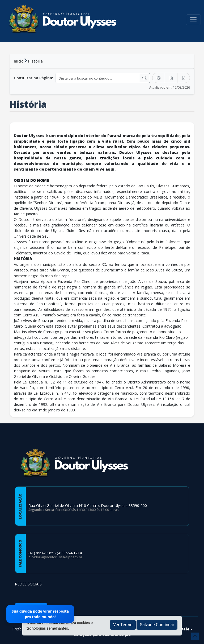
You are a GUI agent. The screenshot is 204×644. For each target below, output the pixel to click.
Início (19, 61)
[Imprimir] (159, 78)
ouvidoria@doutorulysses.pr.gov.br (55, 557)
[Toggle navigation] (193, 20)
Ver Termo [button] (123, 625)
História (35, 61)
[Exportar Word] (184, 78)
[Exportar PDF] (171, 78)
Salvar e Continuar (157, 625)
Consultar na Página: (34, 78)
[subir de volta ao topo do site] (195, 636)
